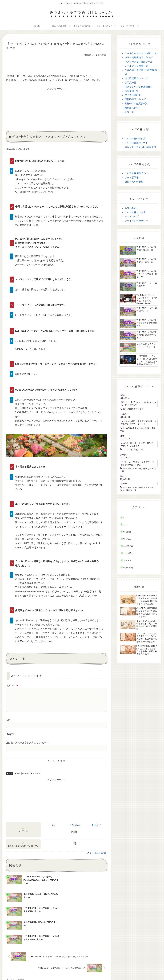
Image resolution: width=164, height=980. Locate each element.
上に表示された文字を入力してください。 (28, 747)
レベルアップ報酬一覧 (136, 66)
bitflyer (25, 777)
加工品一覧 (130, 83)
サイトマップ (132, 217)
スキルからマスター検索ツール (141, 53)
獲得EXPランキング (135, 99)
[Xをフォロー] (75, 847)
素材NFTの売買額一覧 (136, 104)
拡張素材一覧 (132, 91)
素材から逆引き (133, 108)
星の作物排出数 (133, 95)
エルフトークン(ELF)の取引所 (140, 147)
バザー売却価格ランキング (139, 57)
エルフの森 (36, 777)
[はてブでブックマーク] (96, 829)
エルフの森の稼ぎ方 (135, 138)
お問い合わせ (132, 208)
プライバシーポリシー (136, 221)
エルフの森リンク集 (135, 212)
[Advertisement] (57, 64)
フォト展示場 (132, 178)
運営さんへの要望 (134, 182)
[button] (75, 836)
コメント (12, 686)
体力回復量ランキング (136, 78)
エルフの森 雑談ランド (137, 173)
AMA (9, 777)
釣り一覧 (129, 112)
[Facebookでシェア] (75, 829)
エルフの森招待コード (136, 143)
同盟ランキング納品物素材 (139, 87)
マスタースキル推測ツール (139, 62)
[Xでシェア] (53, 829)
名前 (8, 724)
